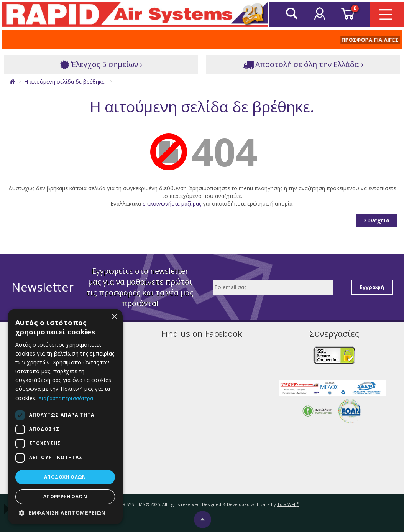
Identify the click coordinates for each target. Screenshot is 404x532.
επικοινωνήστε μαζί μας (172, 203)
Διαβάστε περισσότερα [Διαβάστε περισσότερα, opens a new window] (66, 398)
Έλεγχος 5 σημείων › (101, 65)
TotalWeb (288, 504)
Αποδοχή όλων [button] (65, 477)
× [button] (114, 317)
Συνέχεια (377, 220)
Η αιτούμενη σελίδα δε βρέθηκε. (65, 82)
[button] (65, 513)
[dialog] (65, 417)
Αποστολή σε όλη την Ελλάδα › (303, 65)
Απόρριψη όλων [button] (65, 497)
